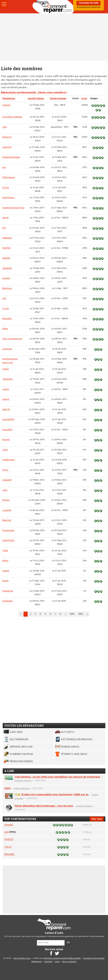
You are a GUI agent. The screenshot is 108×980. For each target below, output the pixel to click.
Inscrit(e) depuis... (36, 99)
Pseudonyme (9, 99)
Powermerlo (8, 531)
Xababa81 (7, 268)
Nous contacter (69, 962)
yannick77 (7, 147)
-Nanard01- (8, 379)
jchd (4, 127)
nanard (6, 399)
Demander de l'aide (89, 3)
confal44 (7, 510)
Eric (4, 228)
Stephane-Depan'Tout (13, 208)
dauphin (6, 258)
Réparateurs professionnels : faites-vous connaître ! (34, 92)
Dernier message (58, 99)
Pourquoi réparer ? (23, 780)
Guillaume (7, 238)
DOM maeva (8, 177)
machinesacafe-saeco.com (10, 361)
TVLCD (6, 309)
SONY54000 (8, 541)
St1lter (6, 369)
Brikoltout (7, 288)
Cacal (5, 450)
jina (4, 167)
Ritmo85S (7, 319)
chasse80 (7, 480)
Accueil (54, 7)
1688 (72, 614)
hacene (6, 440)
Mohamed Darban (11, 157)
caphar (6, 389)
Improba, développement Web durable (62, 958)
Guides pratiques (22, 788)
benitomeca (8, 198)
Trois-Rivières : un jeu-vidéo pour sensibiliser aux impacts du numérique (57, 777)
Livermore (7, 349)
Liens (7, 788)
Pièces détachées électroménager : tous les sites (44, 806)
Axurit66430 (8, 419)
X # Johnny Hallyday (12, 117)
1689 (80, 614)
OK (68, 943)
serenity (6, 278)
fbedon (6, 500)
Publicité (48, 962)
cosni (5, 490)
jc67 (4, 298)
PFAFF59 (6, 248)
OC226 (6, 188)
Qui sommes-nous (22, 958)
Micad (5, 218)
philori (5, 561)
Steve (5, 470)
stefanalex (8, 601)
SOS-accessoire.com (12, 339)
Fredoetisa (8, 591)
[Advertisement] (54, 37)
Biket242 (7, 520)
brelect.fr (7, 137)
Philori (5, 329)
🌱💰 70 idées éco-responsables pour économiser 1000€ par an (51, 794)
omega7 (6, 105)
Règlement (36, 962)
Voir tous (97, 819)
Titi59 (5, 551)
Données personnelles (94, 958)
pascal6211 (7, 430)
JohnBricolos (8, 460)
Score (84, 99)
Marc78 (6, 409)
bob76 (5, 581)
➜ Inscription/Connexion (88, 7)
